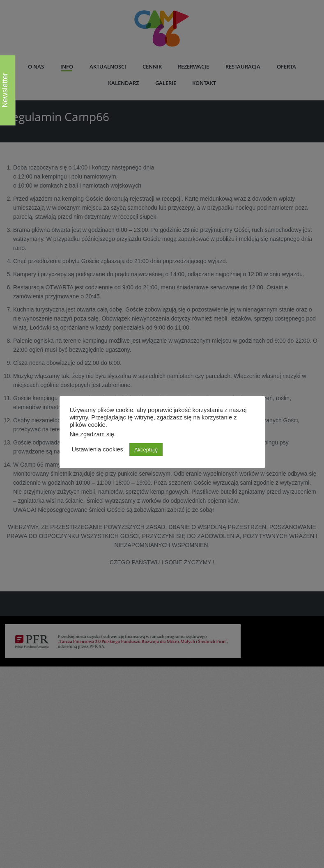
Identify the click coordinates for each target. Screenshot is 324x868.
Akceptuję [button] (146, 450)
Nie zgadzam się (92, 434)
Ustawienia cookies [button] (98, 449)
